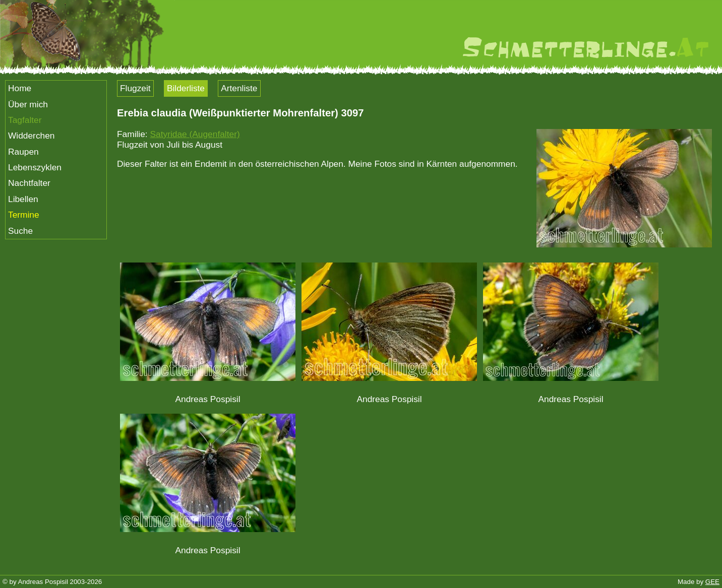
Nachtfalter (29, 183)
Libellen (23, 199)
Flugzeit (135, 88)
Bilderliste (186, 88)
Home (20, 88)
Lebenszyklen (35, 167)
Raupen (23, 152)
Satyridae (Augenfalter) (195, 134)
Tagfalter (25, 120)
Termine (24, 215)
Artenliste (239, 88)
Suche (20, 231)
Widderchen (31, 136)
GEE (712, 582)
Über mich (28, 104)
